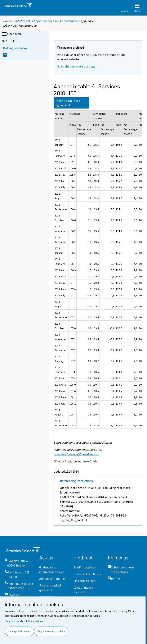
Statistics (19, 21)
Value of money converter (83, 590)
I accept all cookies (19, 631)
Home (7, 21)
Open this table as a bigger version (68, 103)
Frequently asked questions (50, 588)
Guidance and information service (52, 570)
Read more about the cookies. (24, 621)
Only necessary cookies (51, 631)
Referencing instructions (76, 481)
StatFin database (85, 567)
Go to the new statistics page (76, 66)
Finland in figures (84, 581)
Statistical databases (87, 574)
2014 (58, 21)
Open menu (12, 34)
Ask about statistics (52, 579)
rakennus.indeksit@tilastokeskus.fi (76, 454)
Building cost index (40, 21)
